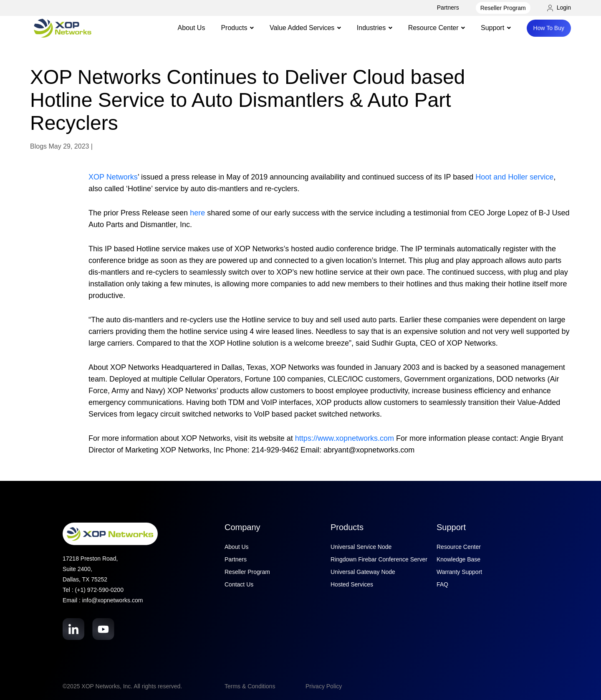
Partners (448, 8)
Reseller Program (503, 8)
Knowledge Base (458, 559)
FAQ (442, 584)
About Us (192, 28)
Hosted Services (352, 584)
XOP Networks (113, 177)
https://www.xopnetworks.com (345, 438)
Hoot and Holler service (514, 177)
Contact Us (239, 584)
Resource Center (459, 547)
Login (559, 8)
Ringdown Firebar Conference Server (379, 559)
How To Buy (549, 28)
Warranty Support (459, 572)
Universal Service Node (361, 547)
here (197, 213)
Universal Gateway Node (363, 572)
